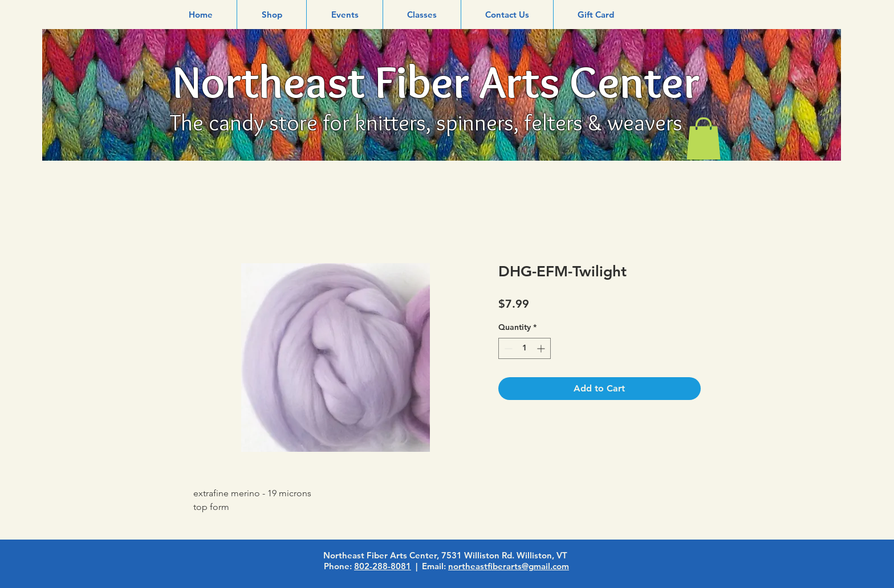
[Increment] (542, 348)
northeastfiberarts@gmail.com (509, 566)
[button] (272, 15)
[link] (704, 138)
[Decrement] (507, 348)
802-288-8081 (383, 566)
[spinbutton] (525, 348)
